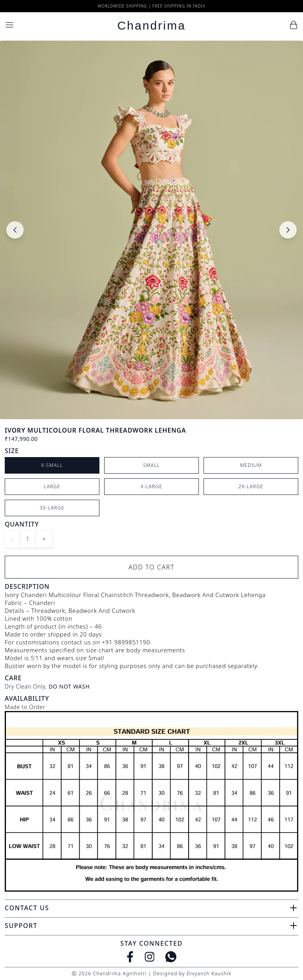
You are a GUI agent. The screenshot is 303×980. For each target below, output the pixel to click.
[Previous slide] (15, 230)
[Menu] (9, 25)
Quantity (22, 524)
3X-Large (52, 508)
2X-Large (251, 486)
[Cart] (294, 25)
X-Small (52, 465)
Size (12, 451)
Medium (251, 465)
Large (52, 486)
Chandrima (151, 25)
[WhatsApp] (171, 957)
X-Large (152, 486)
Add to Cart (152, 567)
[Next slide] (288, 230)
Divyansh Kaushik (209, 973)
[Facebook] (130, 957)
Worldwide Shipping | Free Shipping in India (151, 6)
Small (152, 465)
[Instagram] (150, 957)
